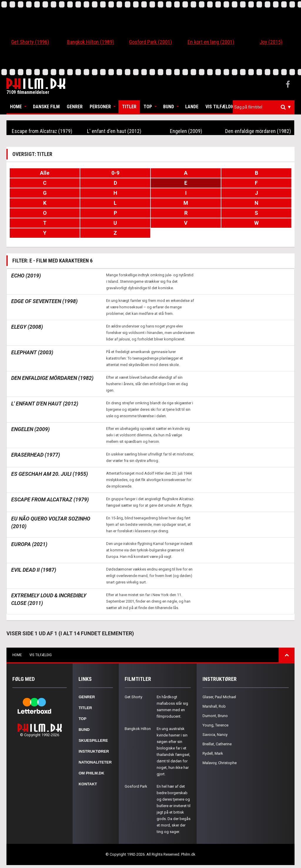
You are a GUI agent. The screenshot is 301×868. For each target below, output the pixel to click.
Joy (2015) (271, 42)
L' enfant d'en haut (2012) (114, 131)
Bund (169, 107)
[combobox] (264, 107)
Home (16, 107)
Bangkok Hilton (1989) (91, 42)
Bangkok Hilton (138, 729)
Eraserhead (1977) (36, 455)
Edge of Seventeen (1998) (44, 301)
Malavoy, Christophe (220, 763)
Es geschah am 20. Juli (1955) (50, 474)
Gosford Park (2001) (150, 42)
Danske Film (46, 107)
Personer (100, 107)
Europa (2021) (29, 544)
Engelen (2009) (186, 131)
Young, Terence (215, 725)
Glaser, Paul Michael (219, 697)
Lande (192, 107)
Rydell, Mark (213, 753)
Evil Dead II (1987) (34, 570)
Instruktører (94, 751)
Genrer (75, 107)
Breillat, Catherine (217, 744)
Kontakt (88, 784)
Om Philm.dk (91, 773)
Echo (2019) (26, 276)
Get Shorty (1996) (30, 42)
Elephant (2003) (32, 352)
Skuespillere (93, 740)
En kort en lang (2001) (211, 42)
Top (148, 107)
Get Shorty (133, 697)
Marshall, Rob (214, 706)
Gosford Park (136, 786)
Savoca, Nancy (215, 735)
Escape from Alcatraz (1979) (42, 131)
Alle (45, 173)
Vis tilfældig (220, 107)
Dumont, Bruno (215, 716)
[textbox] (265, 107)
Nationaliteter (95, 762)
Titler (129, 107)
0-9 (115, 173)
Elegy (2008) (27, 327)
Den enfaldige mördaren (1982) (258, 131)
